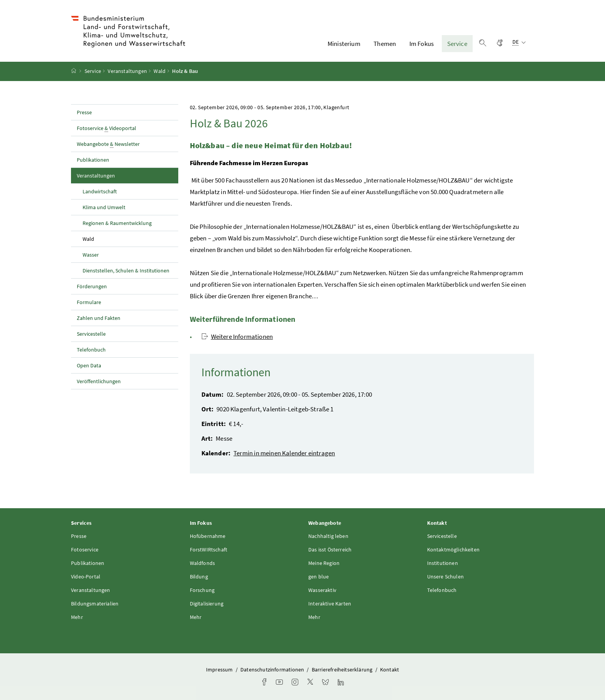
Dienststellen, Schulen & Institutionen (126, 271)
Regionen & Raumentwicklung (117, 223)
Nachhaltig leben (328, 536)
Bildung (199, 577)
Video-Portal (86, 577)
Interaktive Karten (330, 604)
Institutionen (443, 563)
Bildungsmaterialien (95, 604)
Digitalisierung (207, 604)
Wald (160, 71)
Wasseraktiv (322, 590)
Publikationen (93, 160)
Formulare (89, 302)
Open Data (89, 365)
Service (457, 44)
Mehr (77, 617)
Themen (385, 44)
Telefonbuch (91, 350)
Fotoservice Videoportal (106, 128)
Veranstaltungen (127, 71)
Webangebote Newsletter (108, 144)
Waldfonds (203, 563)
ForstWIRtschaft (209, 550)
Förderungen (92, 286)
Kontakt (390, 670)
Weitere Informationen (237, 336)
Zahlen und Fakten (99, 318)
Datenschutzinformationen (273, 670)
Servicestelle (91, 334)
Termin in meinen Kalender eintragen (284, 453)
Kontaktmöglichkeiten (454, 550)
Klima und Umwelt (104, 207)
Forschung (202, 590)
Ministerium (344, 44)
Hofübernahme (208, 536)
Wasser (91, 255)
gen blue (319, 577)
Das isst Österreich (330, 550)
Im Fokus (422, 44)
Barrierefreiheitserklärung (343, 670)
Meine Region (324, 563)
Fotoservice (85, 550)
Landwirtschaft (100, 191)
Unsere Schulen (445, 577)
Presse (84, 112)
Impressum (220, 670)
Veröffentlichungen (99, 381)
